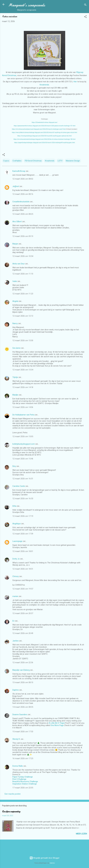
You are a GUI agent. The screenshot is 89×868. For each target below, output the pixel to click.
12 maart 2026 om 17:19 (23, 516)
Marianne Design (73, 161)
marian (15, 596)
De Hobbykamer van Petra (23, 415)
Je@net (16, 186)
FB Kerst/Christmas (33, 161)
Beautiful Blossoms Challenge (25, 781)
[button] (85, 17)
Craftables (17, 161)
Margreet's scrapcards (27, 5)
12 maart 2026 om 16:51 (23, 479)
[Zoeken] (85, 5)
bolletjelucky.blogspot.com (24, 444)
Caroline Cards (19, 486)
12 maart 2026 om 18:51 (23, 569)
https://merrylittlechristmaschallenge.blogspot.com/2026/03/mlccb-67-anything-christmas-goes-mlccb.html (44, 132)
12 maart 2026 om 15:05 (23, 436)
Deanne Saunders (20, 714)
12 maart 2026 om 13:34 (23, 370)
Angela (15, 301)
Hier (75, 82)
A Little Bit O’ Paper (57, 723)
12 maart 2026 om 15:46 (23, 459)
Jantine (16, 641)
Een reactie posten (13, 794)
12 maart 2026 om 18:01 (23, 551)
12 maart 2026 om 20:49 (23, 633)
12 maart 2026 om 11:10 (23, 274)
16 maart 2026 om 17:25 (23, 758)
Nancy (15, 323)
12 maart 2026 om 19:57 (23, 589)
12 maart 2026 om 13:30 (23, 341)
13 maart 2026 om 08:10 (23, 682)
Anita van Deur (19, 264)
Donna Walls (18, 766)
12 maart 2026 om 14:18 (23, 387)
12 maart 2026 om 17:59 (23, 534)
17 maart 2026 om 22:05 (23, 788)
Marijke (15, 395)
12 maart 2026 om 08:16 (23, 194)
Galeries (52, 863)
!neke (15, 281)
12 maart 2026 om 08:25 (23, 214)
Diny (14, 466)
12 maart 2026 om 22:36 (23, 663)
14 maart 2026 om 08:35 (23, 707)
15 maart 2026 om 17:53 (23, 732)
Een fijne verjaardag (11, 812)
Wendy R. (16, 739)
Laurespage (17, 541)
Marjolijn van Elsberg (21, 670)
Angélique (17, 524)
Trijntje (15, 377)
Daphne (16, 690)
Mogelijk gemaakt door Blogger (45, 858)
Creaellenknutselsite (21, 202)
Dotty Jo (16, 559)
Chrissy (16, 576)
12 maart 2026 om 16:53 (23, 499)
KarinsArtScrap (19, 171)
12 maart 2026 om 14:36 (23, 407)
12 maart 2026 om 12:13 (23, 316)
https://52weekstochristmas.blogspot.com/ (45, 122)
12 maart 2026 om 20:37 (23, 613)
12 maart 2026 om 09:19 (23, 236)
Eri (14, 621)
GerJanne (16, 348)
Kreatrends (44, 85)
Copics (6, 161)
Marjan (16, 244)
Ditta (14, 506)
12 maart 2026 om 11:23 (23, 294)
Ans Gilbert (17, 222)
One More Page (57, 725)
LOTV (60, 161)
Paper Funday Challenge (23, 777)
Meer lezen (81, 834)
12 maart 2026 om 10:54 (23, 256)
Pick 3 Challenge (19, 779)
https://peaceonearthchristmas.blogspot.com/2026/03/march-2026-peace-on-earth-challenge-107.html (45, 126)
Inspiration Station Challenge (25, 784)
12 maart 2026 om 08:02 (23, 179)
